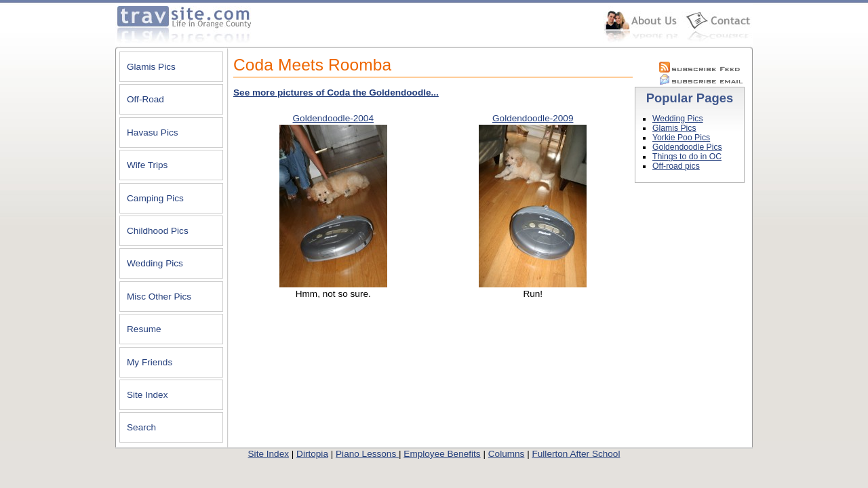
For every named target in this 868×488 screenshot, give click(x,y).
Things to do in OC (687, 157)
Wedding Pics (155, 263)
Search (141, 427)
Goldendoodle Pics (687, 147)
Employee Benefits (442, 454)
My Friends (150, 362)
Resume (144, 329)
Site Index (147, 395)
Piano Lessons (367, 454)
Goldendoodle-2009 (533, 118)
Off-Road (145, 99)
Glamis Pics (151, 67)
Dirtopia (312, 454)
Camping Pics (155, 198)
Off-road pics (676, 166)
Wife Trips (147, 165)
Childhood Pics (158, 231)
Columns (507, 454)
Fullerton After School (576, 454)
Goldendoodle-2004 (333, 118)
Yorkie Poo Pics (681, 138)
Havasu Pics (153, 133)
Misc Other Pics (159, 297)
